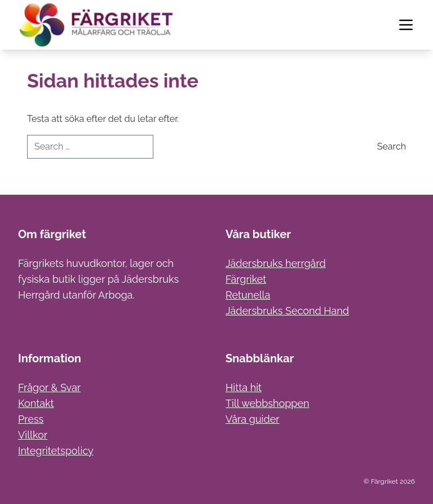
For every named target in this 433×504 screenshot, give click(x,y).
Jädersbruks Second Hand (287, 311)
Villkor (33, 435)
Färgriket (246, 279)
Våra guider (253, 419)
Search (392, 146)
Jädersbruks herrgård (276, 263)
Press (31, 419)
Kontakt (36, 403)
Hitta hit (244, 387)
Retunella (248, 295)
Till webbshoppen (268, 403)
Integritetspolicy (56, 451)
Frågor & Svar (49, 387)
